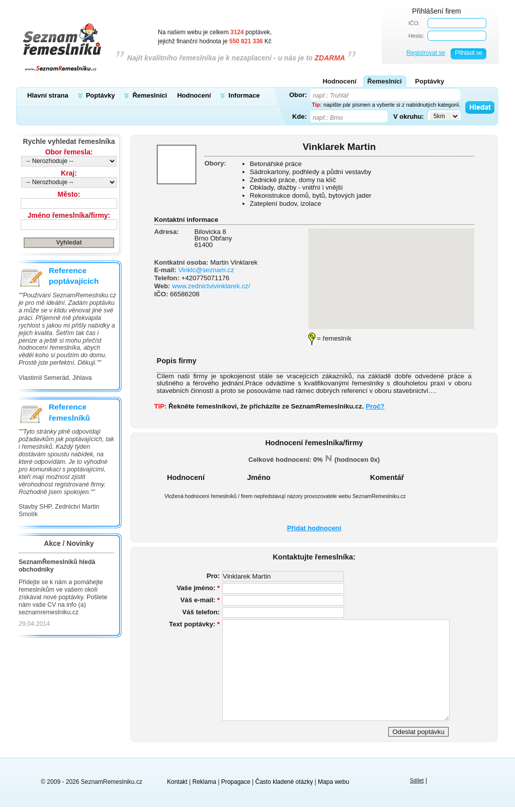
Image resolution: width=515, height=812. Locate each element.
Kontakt (177, 782)
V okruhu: (409, 116)
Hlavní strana (48, 95)
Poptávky (101, 95)
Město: (69, 194)
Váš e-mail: (200, 600)
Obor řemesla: (69, 152)
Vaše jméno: (198, 588)
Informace (244, 95)
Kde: (299, 116)
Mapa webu (333, 782)
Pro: (213, 576)
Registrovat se (426, 53)
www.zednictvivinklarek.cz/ (211, 286)
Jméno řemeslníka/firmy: (69, 215)
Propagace (236, 782)
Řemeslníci (150, 95)
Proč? (375, 406)
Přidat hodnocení (314, 528)
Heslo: (416, 36)
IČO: (414, 23)
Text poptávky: (194, 624)
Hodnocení (194, 95)
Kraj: (69, 173)
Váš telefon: (201, 612)
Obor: (298, 95)
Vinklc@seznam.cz (206, 270)
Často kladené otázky (284, 782)
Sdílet (417, 780)
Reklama (204, 782)
